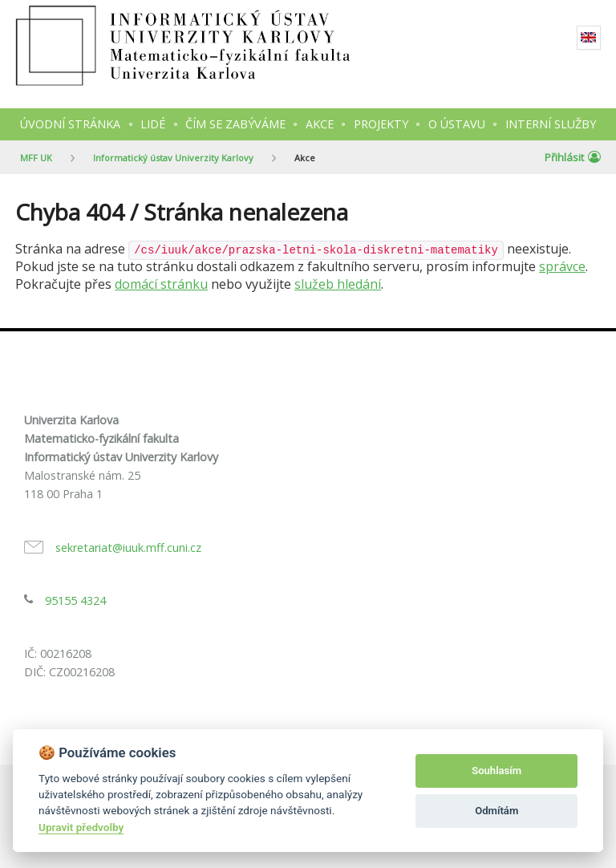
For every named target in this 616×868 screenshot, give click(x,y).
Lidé (153, 124)
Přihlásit (573, 157)
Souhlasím (496, 771)
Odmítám (496, 811)
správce (562, 266)
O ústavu (457, 124)
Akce (320, 124)
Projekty (381, 124)
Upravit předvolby (81, 827)
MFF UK (36, 158)
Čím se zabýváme (235, 124)
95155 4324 (75, 600)
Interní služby (551, 124)
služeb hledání (338, 284)
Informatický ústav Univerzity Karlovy (173, 158)
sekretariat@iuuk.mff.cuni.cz (128, 548)
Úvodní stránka (70, 124)
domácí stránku (161, 284)
